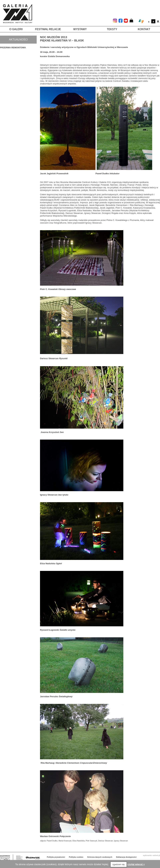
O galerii (16, 29)
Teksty (112, 29)
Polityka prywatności (56, 857)
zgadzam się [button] (119, 864)
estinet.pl (156, 855)
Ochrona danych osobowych (100, 857)
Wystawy (80, 29)
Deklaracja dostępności (126, 857)
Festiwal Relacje (48, 29)
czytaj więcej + (136, 864)
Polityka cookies (76, 857)
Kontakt (144, 29)
